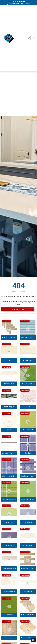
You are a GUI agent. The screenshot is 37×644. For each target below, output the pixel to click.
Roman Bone (9, 638)
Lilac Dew (28, 453)
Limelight (9, 522)
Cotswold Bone (9, 384)
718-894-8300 (21, 1)
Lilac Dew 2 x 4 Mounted (28, 476)
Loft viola (9, 545)
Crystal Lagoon (9, 407)
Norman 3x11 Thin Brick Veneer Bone (28, 569)
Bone (9, 361)
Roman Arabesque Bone (28, 615)
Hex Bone (9, 430)
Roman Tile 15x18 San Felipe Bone (28, 638)
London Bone (28, 545)
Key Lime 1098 (28, 430)
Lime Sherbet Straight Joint (28, 499)
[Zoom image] (9, 329)
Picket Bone (28, 592)
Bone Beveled (28, 361)
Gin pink (28, 407)
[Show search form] (29, 38)
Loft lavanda (28, 522)
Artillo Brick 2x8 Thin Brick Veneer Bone (9, 337)
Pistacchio (9, 615)
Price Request (6, 321)
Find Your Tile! (18, 309)
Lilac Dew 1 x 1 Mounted (9, 476)
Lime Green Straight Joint (9, 499)
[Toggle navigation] (34, 38)
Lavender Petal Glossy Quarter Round (9, 453)
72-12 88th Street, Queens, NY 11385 (20, 4)
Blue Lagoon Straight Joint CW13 (28, 337)
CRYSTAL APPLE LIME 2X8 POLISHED (28, 384)
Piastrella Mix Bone (9, 592)
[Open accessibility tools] (33, 640)
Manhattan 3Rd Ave (9, 569)
